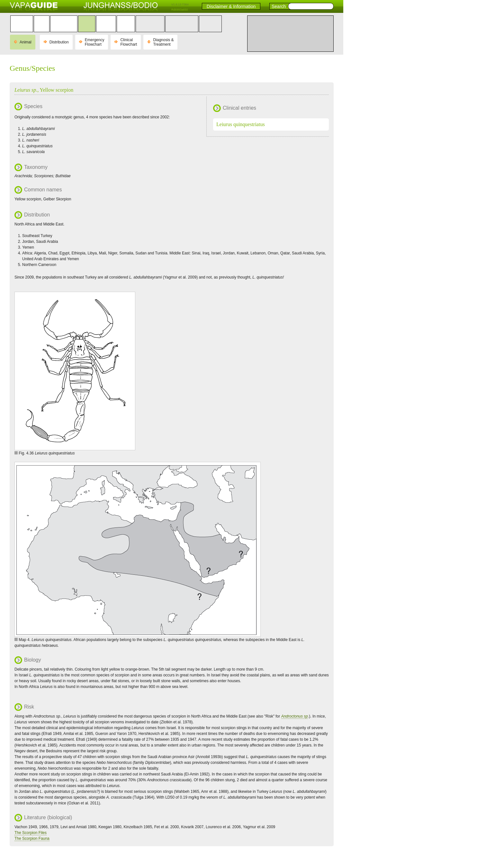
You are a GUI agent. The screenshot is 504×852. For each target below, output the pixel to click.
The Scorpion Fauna (32, 838)
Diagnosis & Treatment (163, 42)
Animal (26, 42)
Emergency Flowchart (95, 42)
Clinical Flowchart (129, 42)
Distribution (59, 42)
